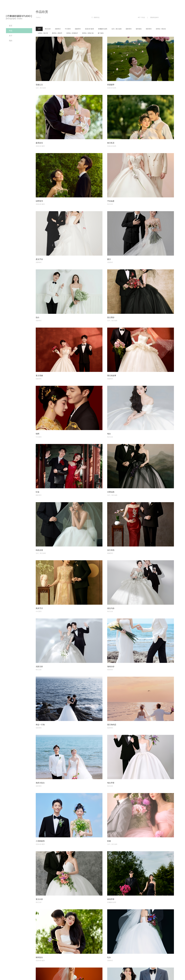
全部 (39, 29)
